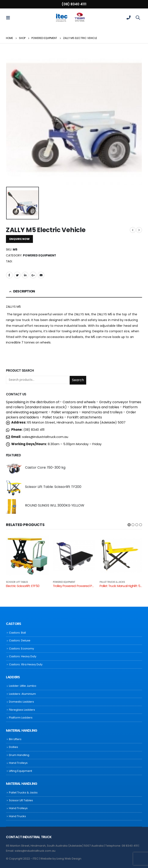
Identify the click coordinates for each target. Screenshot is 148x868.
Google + (33, 275)
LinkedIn (25, 275)
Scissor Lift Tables (17, 582)
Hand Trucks (17, 816)
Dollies (13, 747)
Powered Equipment (39, 255)
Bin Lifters (15, 739)
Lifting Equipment (20, 771)
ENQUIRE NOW (19, 239)
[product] (14, 469)
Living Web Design (69, 859)
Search (78, 380)
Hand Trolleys (18, 763)
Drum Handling (19, 755)
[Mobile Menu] (9, 18)
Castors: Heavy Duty (23, 656)
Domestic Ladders (21, 702)
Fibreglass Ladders (22, 710)
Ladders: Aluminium (22, 694)
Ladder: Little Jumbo (23, 686)
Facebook (9, 275)
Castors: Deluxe (20, 640)
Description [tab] (24, 291)
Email (41, 275)
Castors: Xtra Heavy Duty (26, 664)
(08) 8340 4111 (74, 4)
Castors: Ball (17, 633)
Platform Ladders (21, 718)
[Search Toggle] (138, 18)
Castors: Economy (21, 649)
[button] (129, 525)
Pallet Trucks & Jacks (112, 582)
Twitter (17, 275)
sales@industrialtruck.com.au (45, 437)
